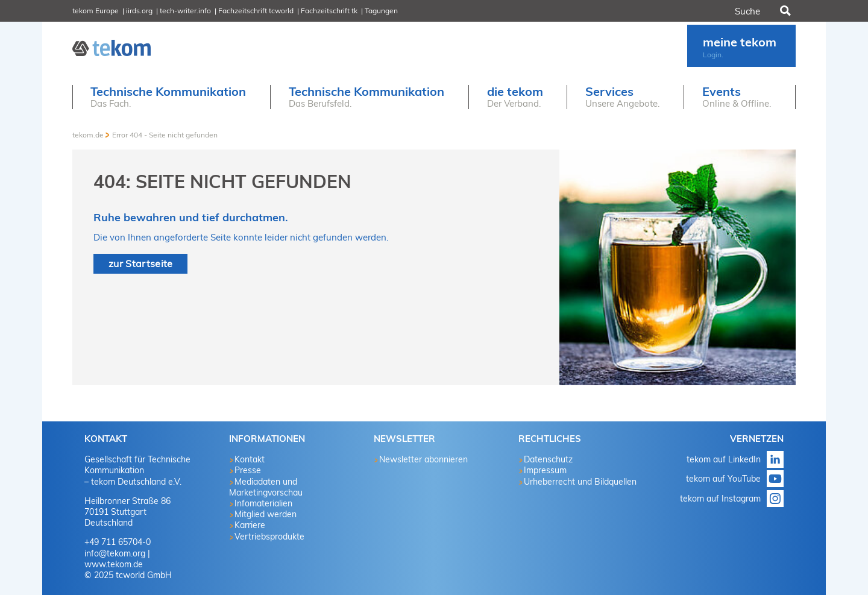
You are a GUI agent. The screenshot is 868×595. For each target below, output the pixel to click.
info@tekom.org (115, 553)
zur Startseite (140, 263)
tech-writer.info (185, 11)
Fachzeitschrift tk (329, 11)
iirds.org (139, 11)
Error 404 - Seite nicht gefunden (165, 135)
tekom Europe (96, 11)
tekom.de (88, 135)
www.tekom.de (114, 564)
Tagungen (381, 11)
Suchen (784, 11)
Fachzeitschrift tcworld (256, 11)
